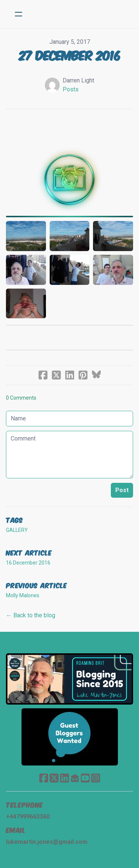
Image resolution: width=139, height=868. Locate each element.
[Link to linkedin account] (64, 778)
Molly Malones (23, 595)
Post (122, 490)
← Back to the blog (31, 615)
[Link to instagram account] (96, 778)
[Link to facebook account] (44, 778)
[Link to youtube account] (85, 778)
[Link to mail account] (75, 778)
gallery (17, 530)
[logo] (79, 14)
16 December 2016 (28, 563)
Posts (71, 89)
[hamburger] (19, 14)
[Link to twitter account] (54, 778)
